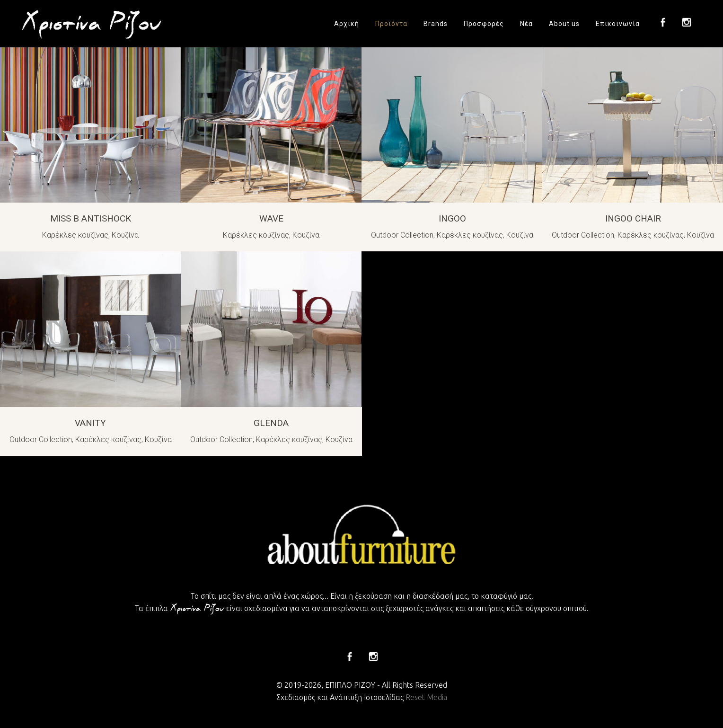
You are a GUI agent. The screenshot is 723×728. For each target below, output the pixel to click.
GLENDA (271, 423)
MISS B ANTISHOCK (91, 218)
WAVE (271, 218)
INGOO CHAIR (633, 218)
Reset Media (426, 697)
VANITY (90, 423)
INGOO (452, 218)
